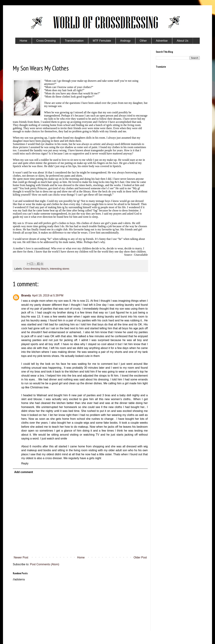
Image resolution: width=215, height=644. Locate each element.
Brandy (26, 295)
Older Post (140, 557)
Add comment (24, 472)
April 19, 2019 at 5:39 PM (48, 295)
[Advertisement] (80, 606)
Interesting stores (60, 269)
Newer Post (21, 557)
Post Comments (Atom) (45, 564)
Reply (25, 463)
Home (81, 557)
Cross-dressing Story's (36, 269)
